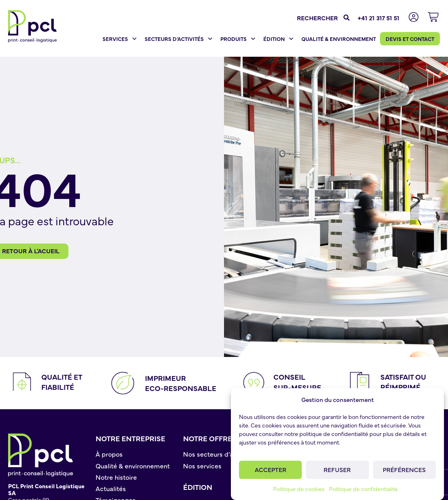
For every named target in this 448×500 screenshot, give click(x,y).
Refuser (337, 469)
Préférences (404, 469)
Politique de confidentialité (363, 489)
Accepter (271, 469)
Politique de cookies (299, 489)
